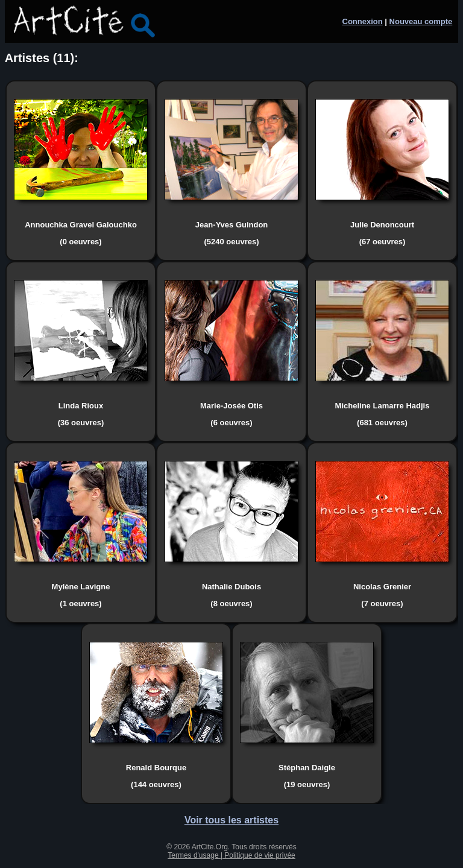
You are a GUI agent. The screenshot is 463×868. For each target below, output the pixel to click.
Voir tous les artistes (231, 820)
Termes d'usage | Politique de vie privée (231, 855)
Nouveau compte (421, 21)
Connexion (363, 21)
